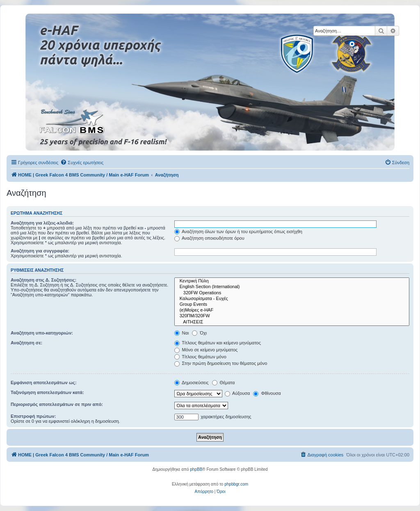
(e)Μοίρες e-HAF (292, 310)
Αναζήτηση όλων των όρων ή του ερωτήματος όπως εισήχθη (238, 231)
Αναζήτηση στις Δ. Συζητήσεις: (43, 280)
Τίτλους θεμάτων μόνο (200, 357)
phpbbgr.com (236, 484)
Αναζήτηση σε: (26, 343)
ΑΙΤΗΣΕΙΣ (292, 322)
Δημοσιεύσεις (192, 383)
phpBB (196, 469)
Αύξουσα (237, 393)
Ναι (182, 333)
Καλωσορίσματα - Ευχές (292, 299)
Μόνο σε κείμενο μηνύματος (206, 350)
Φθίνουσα (267, 393)
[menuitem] (82, 163)
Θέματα (224, 383)
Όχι (199, 333)
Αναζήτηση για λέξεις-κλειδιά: (42, 223)
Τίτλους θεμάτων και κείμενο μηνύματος (218, 343)
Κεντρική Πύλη (292, 281)
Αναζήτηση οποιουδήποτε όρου (209, 238)
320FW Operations (292, 293)
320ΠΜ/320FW (292, 316)
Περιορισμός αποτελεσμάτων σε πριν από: (57, 404)
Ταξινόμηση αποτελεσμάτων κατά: (47, 392)
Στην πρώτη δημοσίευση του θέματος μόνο (221, 363)
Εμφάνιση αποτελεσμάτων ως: (44, 383)
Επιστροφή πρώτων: (33, 416)
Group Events (292, 305)
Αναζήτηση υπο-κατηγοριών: (42, 333)
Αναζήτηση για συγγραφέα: (40, 251)
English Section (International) (292, 287)
